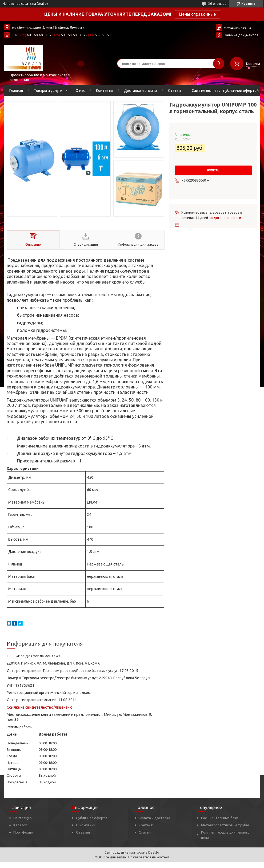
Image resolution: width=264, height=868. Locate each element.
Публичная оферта (92, 818)
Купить (213, 170)
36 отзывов (217, 4)
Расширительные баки (220, 818)
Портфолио (23, 832)
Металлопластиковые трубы (225, 825)
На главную (23, 818)
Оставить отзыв (237, 28)
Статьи (174, 91)
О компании (86, 825)
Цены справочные (197, 14)
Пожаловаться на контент (149, 857)
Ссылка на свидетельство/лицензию (40, 707)
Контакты (105, 91)
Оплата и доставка (154, 818)
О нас (80, 91)
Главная (16, 91)
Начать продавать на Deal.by (25, 4)
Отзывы (83, 832)
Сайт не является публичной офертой (225, 91)
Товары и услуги (48, 91)
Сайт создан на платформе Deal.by (132, 852)
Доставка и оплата (141, 91)
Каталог (20, 825)
